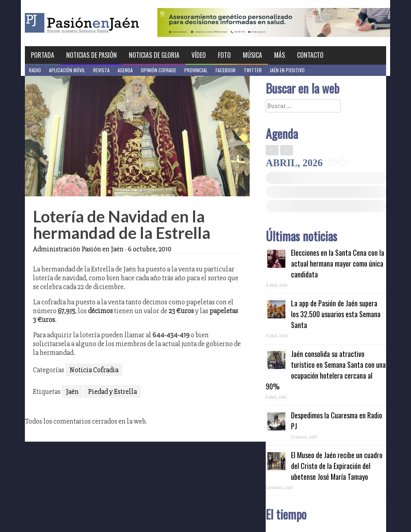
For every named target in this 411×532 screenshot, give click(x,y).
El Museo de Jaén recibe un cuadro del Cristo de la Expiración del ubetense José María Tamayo (337, 466)
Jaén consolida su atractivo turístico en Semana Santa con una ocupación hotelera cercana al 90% (326, 370)
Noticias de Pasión (92, 55)
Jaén (72, 391)
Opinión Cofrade (159, 70)
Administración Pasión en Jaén (78, 249)
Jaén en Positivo (287, 70)
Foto (224, 55)
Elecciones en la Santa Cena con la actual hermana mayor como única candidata (338, 263)
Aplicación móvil (67, 70)
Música (252, 55)
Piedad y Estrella (112, 391)
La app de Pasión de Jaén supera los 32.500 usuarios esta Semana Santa (336, 314)
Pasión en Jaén (104, 23)
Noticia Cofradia (94, 370)
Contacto (310, 55)
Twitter (253, 70)
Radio (35, 70)
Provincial (196, 70)
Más (280, 55)
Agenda (125, 70)
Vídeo (199, 55)
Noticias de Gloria (154, 55)
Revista (101, 70)
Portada (43, 55)
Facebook (226, 70)
